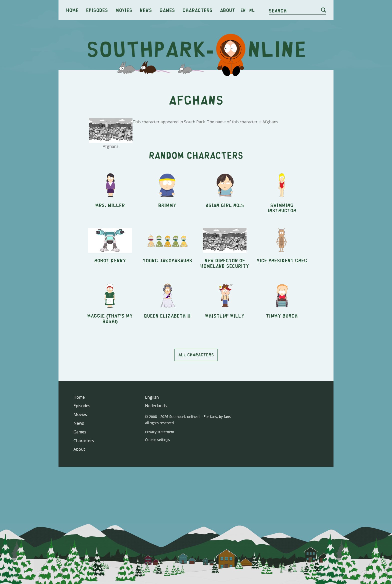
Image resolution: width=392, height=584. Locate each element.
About (227, 10)
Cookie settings (157, 510)
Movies (124, 10)
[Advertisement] (196, 113)
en (243, 10)
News (146, 10)
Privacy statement (160, 502)
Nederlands (156, 476)
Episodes (97, 10)
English (152, 467)
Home (72, 10)
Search (278, 10)
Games (167, 10)
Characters (197, 10)
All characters (196, 425)
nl (252, 10)
